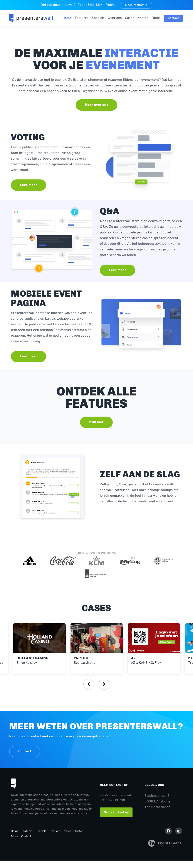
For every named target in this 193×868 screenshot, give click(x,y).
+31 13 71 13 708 (112, 800)
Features (82, 18)
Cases (130, 18)
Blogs (156, 18)
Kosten (143, 18)
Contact (25, 751)
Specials (98, 18)
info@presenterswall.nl (118, 795)
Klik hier (96, 422)
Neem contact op (116, 812)
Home (67, 18)
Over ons (115, 18)
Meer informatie (136, 5)
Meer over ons (96, 105)
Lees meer (29, 185)
